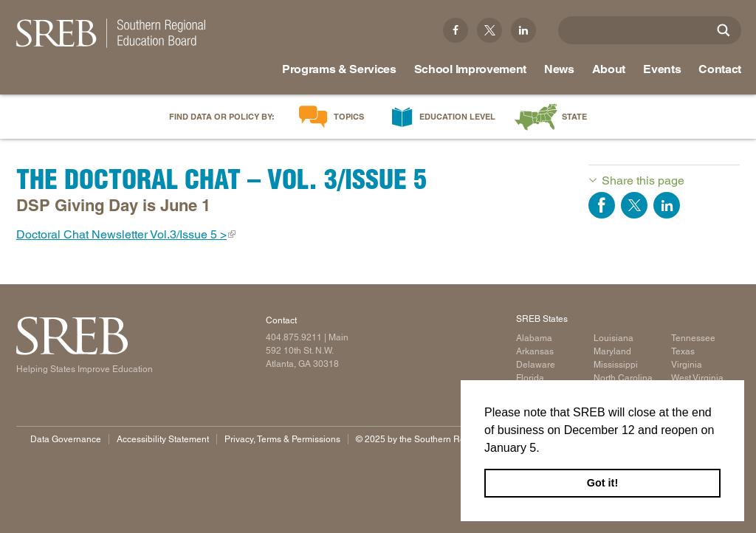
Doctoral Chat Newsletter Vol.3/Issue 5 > (121, 234)
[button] (545, 449)
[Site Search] (724, 30)
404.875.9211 (294, 337)
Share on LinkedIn (667, 205)
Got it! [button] (602, 483)
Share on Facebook (602, 205)
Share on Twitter (634, 205)
